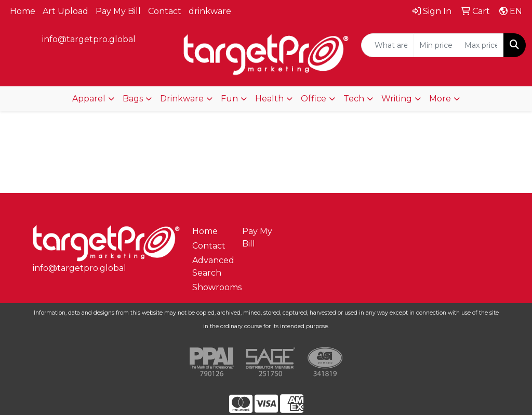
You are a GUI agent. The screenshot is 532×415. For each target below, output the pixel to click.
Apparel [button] (89, 99)
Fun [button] (229, 99)
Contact (165, 11)
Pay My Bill (118, 11)
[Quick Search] (388, 45)
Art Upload (65, 11)
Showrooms (211, 287)
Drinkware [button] (182, 99)
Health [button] (269, 99)
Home (23, 11)
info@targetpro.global (89, 39)
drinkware (210, 11)
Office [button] (314, 99)
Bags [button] (133, 99)
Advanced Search (211, 267)
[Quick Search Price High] (481, 45)
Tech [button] (354, 99)
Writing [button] (397, 99)
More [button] (440, 99)
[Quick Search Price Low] (436, 45)
